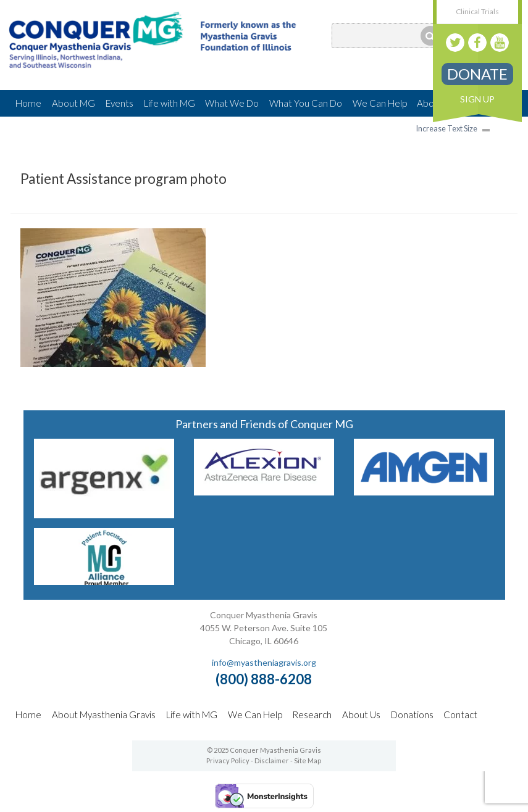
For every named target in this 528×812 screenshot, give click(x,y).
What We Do (232, 103)
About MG (73, 103)
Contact (460, 715)
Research (312, 715)
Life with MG (170, 103)
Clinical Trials (477, 11)
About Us (361, 715)
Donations (412, 715)
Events (119, 103)
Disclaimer (272, 760)
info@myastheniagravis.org (264, 662)
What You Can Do (306, 103)
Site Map (308, 760)
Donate (477, 74)
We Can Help (380, 103)
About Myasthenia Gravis (104, 715)
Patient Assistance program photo (124, 179)
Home (28, 103)
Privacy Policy (228, 760)
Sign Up (477, 99)
